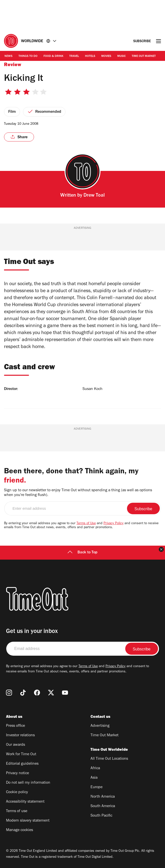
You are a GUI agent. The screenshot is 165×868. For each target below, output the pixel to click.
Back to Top (82, 553)
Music (121, 56)
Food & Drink (53, 56)
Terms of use (17, 811)
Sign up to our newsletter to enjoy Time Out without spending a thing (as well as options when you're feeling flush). (78, 493)
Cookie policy (17, 792)
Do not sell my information (28, 783)
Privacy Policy (113, 524)
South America (103, 806)
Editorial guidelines (22, 764)
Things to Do (28, 56)
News (8, 56)
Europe (96, 787)
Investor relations (20, 736)
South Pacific (101, 816)
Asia (94, 778)
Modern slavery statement (28, 821)
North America (103, 797)
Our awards (15, 745)
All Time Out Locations (109, 759)
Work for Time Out (21, 754)
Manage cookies (19, 830)
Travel (74, 56)
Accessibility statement (25, 802)
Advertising (100, 726)
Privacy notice (17, 773)
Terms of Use (86, 524)
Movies (106, 56)
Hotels (90, 56)
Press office (15, 726)
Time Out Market (144, 56)
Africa (95, 768)
